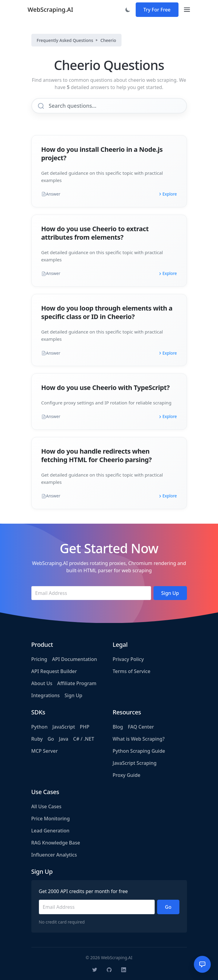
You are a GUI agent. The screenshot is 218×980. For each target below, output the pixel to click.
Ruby (37, 739)
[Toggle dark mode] (128, 10)
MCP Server (45, 751)
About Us (42, 683)
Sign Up (73, 695)
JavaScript (64, 727)
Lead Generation (51, 831)
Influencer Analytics (54, 855)
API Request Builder (54, 671)
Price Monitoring (51, 819)
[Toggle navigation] (187, 10)
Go (51, 739)
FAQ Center (141, 727)
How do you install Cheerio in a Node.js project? (102, 153)
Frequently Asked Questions (65, 40)
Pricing (39, 659)
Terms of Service (132, 671)
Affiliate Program (77, 683)
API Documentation (74, 659)
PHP (85, 727)
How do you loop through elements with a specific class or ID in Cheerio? (107, 312)
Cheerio (108, 40)
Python (39, 727)
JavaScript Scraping (135, 763)
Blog (118, 727)
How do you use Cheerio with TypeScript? (106, 387)
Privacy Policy (128, 659)
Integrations (46, 695)
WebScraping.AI (51, 10)
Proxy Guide (127, 775)
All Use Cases (46, 806)
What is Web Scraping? (139, 739)
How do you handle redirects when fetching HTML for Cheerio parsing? (97, 455)
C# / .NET (84, 739)
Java (63, 739)
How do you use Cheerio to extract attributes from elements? (95, 233)
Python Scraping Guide (139, 751)
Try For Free (157, 10)
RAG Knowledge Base (56, 843)
